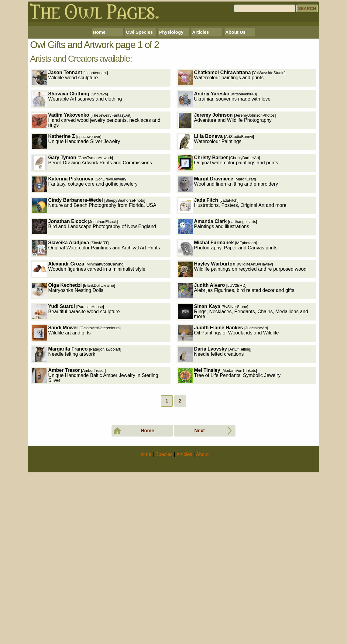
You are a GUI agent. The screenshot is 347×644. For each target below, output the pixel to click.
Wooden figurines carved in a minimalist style (89, 354)
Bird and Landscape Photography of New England (94, 312)
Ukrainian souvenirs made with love (224, 184)
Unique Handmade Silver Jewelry (76, 226)
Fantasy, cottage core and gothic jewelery (85, 269)
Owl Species (139, 117)
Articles (201, 117)
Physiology (171, 117)
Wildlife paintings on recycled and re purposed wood (242, 354)
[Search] (265, 8)
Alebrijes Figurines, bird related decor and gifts (236, 375)
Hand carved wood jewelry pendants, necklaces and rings (96, 205)
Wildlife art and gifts (76, 418)
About (202, 624)
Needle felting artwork (77, 439)
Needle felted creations (215, 439)
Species (164, 624)
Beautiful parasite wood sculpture (76, 397)
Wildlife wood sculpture (70, 163)
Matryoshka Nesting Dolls (74, 375)
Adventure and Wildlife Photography (227, 205)
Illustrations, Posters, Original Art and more (232, 290)
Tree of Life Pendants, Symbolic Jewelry (229, 460)
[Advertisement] (173, 67)
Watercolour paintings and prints (232, 163)
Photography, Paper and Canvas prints (228, 333)
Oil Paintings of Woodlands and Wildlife (228, 418)
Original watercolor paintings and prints (228, 248)
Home (99, 117)
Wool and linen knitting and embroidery (228, 269)
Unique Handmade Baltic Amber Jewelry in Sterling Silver (95, 460)
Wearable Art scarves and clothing (77, 184)
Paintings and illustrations (217, 312)
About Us (236, 117)
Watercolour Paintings (216, 226)
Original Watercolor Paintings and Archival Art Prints (96, 333)
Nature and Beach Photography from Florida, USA (94, 290)
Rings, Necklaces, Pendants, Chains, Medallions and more (243, 397)
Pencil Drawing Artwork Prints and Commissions (92, 248)
